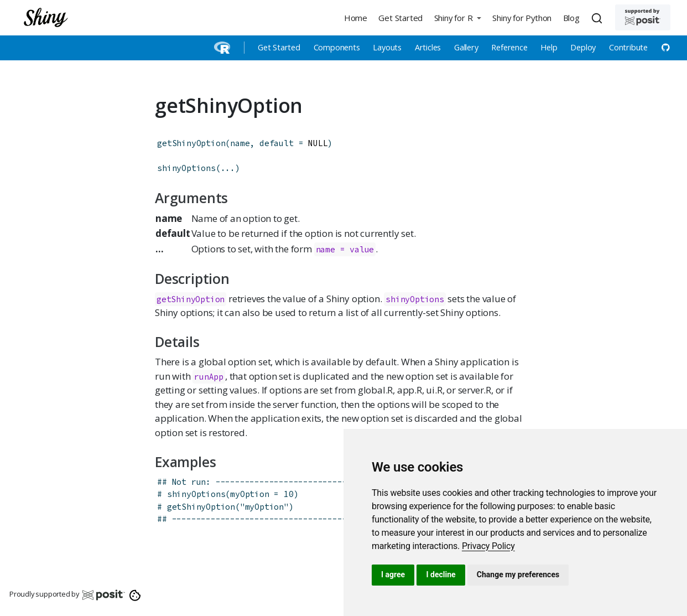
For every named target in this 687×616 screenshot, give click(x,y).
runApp (209, 377)
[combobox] (598, 18)
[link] (488, 546)
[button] (457, 17)
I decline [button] (441, 574)
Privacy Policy (488, 546)
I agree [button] (393, 574)
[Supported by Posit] (643, 17)
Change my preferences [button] (518, 574)
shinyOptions (186, 168)
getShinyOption (191, 143)
